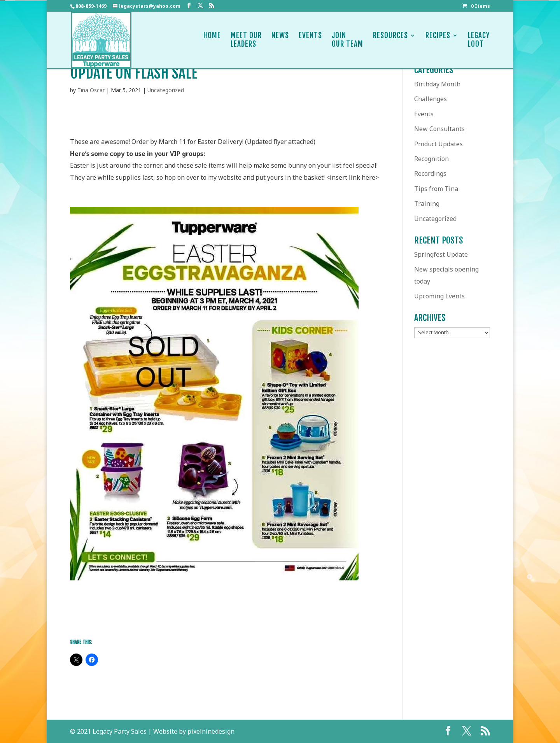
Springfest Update (441, 254)
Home (212, 40)
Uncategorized (166, 90)
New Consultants (439, 129)
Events (310, 40)
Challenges (430, 99)
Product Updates (438, 144)
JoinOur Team (347, 40)
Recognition (431, 159)
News (280, 40)
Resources (390, 40)
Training (427, 203)
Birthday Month (437, 84)
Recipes (438, 40)
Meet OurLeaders (246, 40)
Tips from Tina (436, 189)
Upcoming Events (439, 296)
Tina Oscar (91, 90)
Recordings (430, 173)
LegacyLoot (479, 40)
